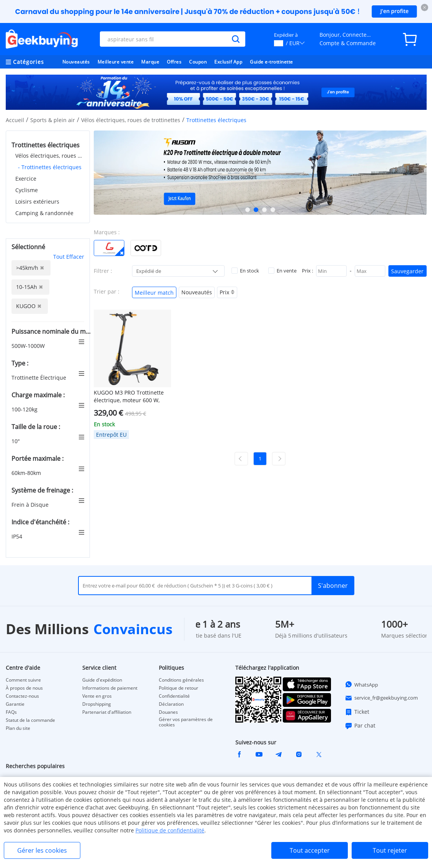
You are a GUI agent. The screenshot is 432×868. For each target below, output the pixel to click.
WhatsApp (361, 684)
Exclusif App (228, 62)
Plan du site (18, 728)
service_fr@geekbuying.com (381, 698)
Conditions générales (181, 680)
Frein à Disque (31, 505)
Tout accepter (310, 850)
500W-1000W (29, 346)
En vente (282, 271)
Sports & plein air (53, 120)
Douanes (168, 712)
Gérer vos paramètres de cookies (186, 722)
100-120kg (25, 409)
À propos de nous (24, 688)
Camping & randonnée (44, 213)
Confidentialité (174, 696)
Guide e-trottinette (271, 62)
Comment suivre (23, 680)
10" (16, 441)
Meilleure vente (116, 62)
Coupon (198, 62)
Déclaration (171, 704)
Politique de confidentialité (170, 830)
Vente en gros (97, 696)
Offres (174, 62)
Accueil (15, 120)
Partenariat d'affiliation (107, 712)
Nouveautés (76, 62)
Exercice (26, 179)
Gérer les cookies (42, 850)
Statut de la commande (30, 720)
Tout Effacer (69, 257)
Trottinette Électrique (40, 378)
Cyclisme (27, 190)
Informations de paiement (110, 688)
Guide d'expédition (102, 680)
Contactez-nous (22, 696)
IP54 (18, 536)
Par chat (360, 726)
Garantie (15, 704)
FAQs (11, 712)
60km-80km (27, 473)
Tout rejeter (390, 850)
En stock (245, 271)
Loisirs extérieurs (37, 201)
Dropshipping (97, 704)
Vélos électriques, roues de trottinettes (131, 120)
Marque (150, 62)
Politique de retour (179, 688)
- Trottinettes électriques (50, 167)
